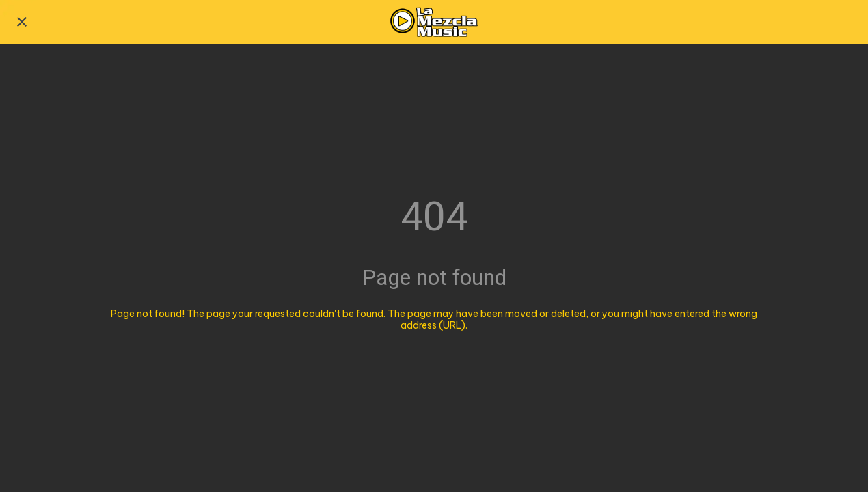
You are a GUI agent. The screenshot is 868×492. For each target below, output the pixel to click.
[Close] (22, 22)
